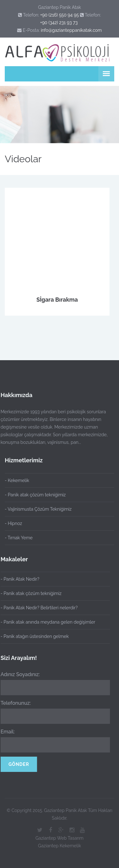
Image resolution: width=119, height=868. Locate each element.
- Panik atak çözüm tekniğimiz (35, 495)
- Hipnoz (13, 523)
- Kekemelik (17, 480)
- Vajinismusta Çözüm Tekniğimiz (38, 509)
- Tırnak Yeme (19, 538)
